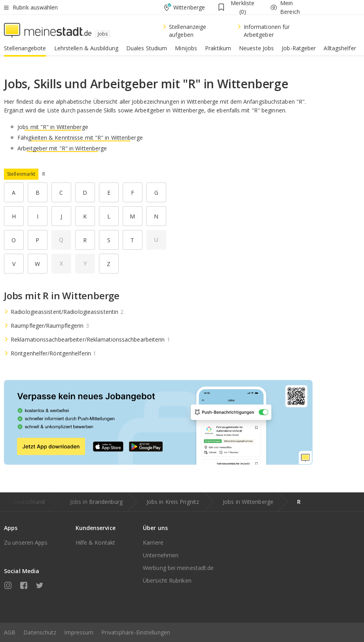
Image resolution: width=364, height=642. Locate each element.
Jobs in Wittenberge (248, 502)
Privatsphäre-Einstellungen (136, 632)
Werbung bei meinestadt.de (178, 568)
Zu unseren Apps (26, 542)
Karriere (153, 542)
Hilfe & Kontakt (96, 542)
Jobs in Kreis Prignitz (173, 502)
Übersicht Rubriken (167, 580)
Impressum (79, 632)
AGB (10, 632)
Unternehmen (161, 555)
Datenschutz (40, 632)
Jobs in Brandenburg (96, 502)
